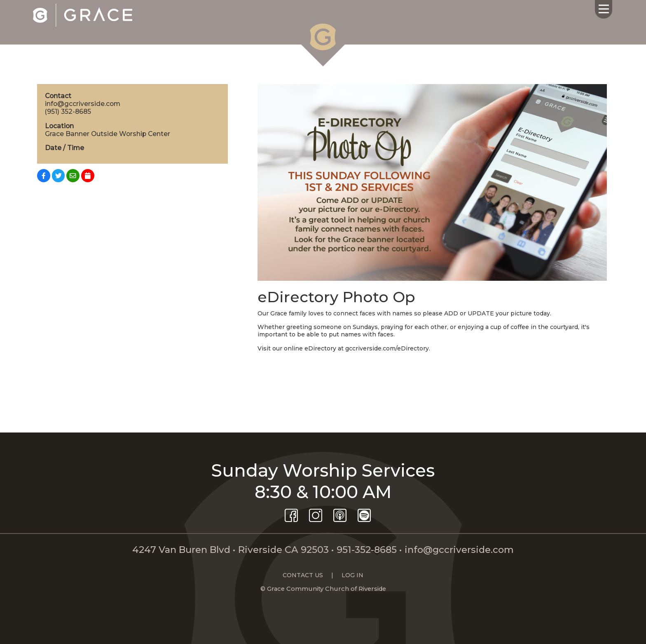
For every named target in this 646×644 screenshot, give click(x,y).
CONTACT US (303, 575)
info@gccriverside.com (459, 550)
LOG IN (352, 575)
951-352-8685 (367, 550)
